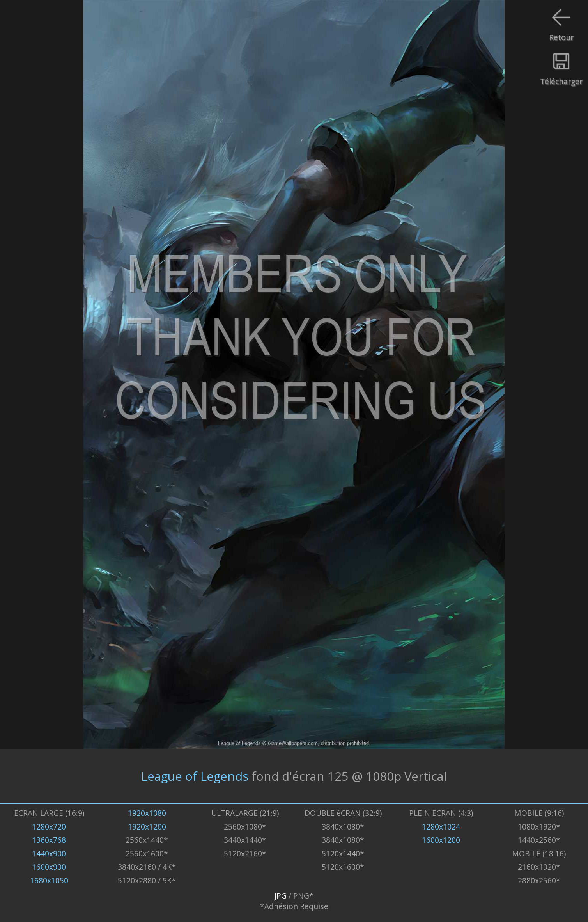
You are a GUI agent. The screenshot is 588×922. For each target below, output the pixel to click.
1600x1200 (441, 840)
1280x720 (49, 827)
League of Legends (195, 776)
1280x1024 (441, 827)
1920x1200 (147, 827)
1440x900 (49, 854)
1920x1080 (147, 813)
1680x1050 (49, 880)
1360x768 (49, 840)
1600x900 (49, 867)
